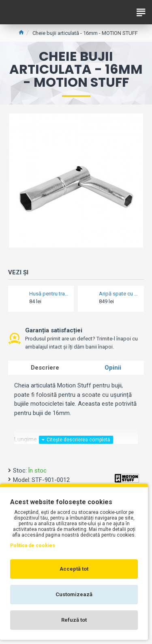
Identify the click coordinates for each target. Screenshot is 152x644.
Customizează (74, 594)
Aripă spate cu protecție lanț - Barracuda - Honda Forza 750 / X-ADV (119, 294)
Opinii (113, 368)
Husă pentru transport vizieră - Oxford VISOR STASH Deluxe (49, 294)
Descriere (45, 368)
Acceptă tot (74, 569)
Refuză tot (74, 620)
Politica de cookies (33, 546)
